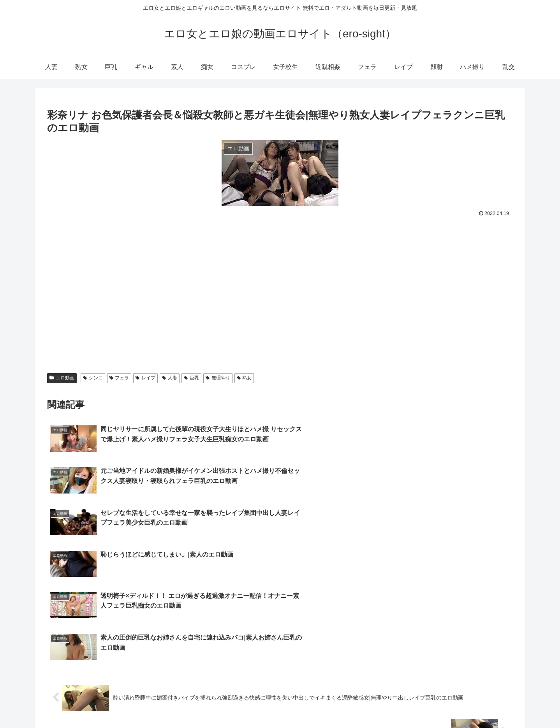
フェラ (119, 378)
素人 (285, 704)
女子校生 (359, 704)
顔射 (463, 704)
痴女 (305, 704)
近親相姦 (389, 704)
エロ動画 (62, 378)
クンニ (93, 378)
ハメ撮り (487, 704)
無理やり (218, 378)
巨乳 (191, 378)
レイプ (145, 378)
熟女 (244, 378)
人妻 (170, 378)
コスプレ (329, 704)
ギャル (264, 704)
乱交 (512, 704)
